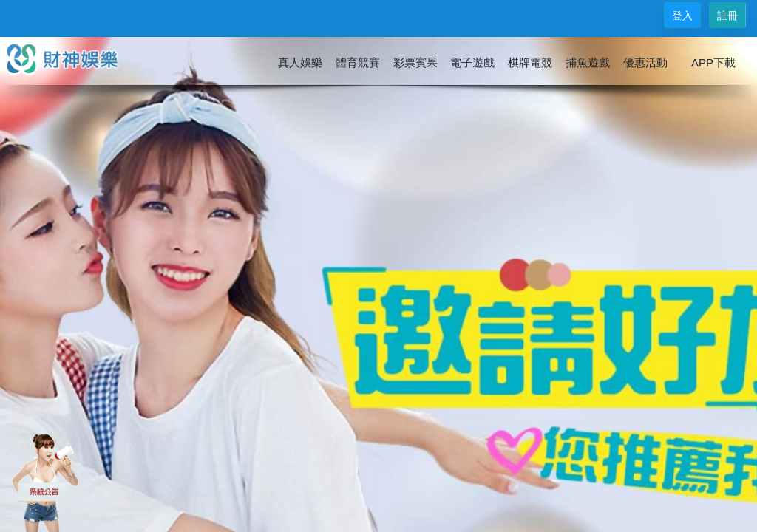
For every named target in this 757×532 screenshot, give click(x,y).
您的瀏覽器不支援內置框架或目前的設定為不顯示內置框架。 (378, 266)
